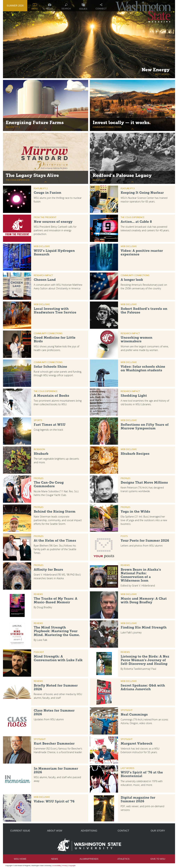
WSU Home (20, 859)
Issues (83, 7)
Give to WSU (158, 859)
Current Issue (20, 831)
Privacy (65, 866)
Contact (124, 831)
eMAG (35, 7)
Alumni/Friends (89, 859)
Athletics (123, 859)
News (55, 859)
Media (50, 7)
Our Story (158, 831)
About (55, 831)
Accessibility (57, 866)
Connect (101, 7)
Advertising (89, 831)
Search (66, 7)
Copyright (72, 866)
